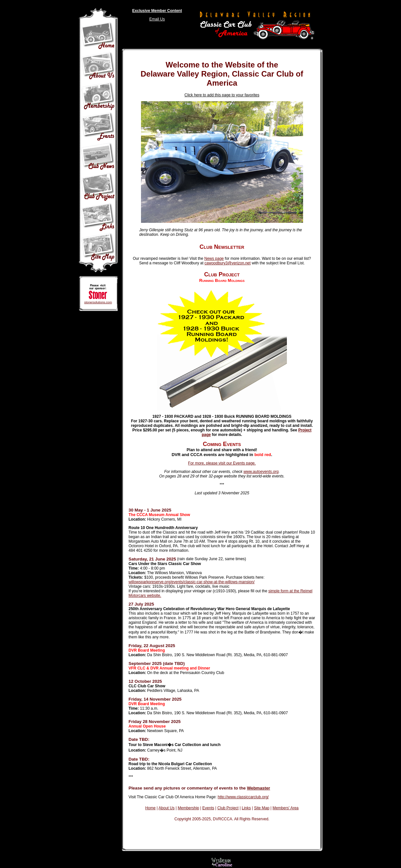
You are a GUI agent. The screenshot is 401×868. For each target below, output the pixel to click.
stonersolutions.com (98, 302)
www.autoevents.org (261, 472)
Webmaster (259, 788)
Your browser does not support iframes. (222, 834)
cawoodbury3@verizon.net (228, 263)
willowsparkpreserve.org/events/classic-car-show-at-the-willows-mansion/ (192, 582)
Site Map (262, 808)
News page (214, 259)
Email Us (157, 19)
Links (246, 808)
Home (150, 808)
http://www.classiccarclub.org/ (243, 797)
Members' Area (286, 808)
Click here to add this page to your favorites (222, 95)
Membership (188, 808)
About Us (166, 808)
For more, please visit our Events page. (222, 463)
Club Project (228, 808)
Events (208, 808)
